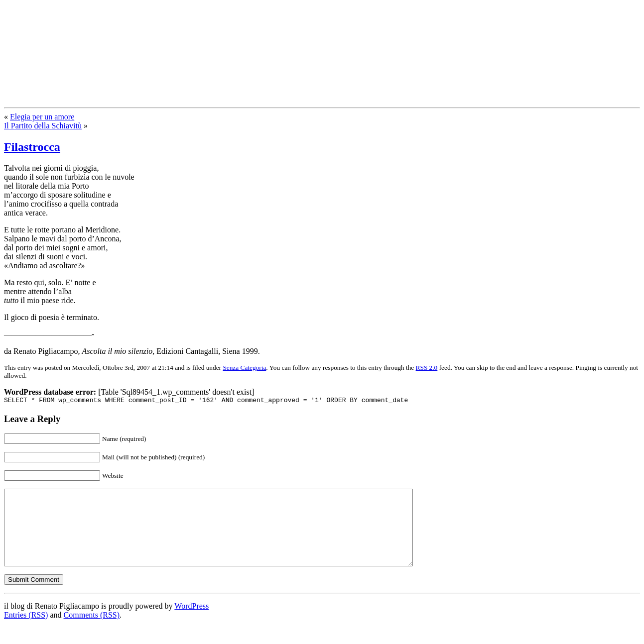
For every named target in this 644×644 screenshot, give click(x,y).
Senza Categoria (244, 368)
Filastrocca (32, 147)
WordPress (192, 622)
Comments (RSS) (92, 631)
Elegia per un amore (42, 117)
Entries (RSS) (26, 631)
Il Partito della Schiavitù (43, 126)
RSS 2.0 (427, 368)
